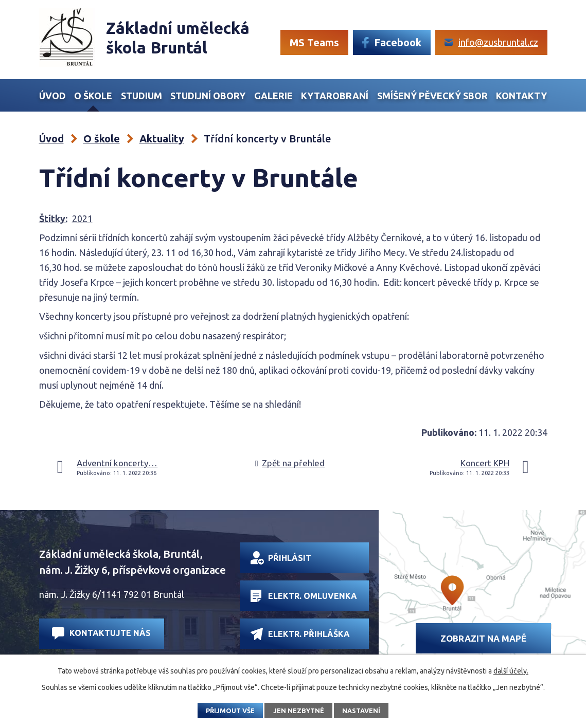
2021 (82, 219)
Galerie (273, 96)
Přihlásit (281, 558)
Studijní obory (208, 96)
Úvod (52, 96)
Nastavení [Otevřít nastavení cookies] (361, 711)
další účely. (511, 671)
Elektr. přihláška (300, 634)
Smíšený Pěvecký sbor (432, 96)
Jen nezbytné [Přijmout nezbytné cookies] (299, 711)
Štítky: (53, 219)
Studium (141, 96)
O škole (93, 96)
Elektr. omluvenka (304, 596)
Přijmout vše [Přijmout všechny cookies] (230, 711)
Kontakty (521, 96)
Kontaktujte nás (101, 633)
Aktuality (162, 139)
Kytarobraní (335, 96)
